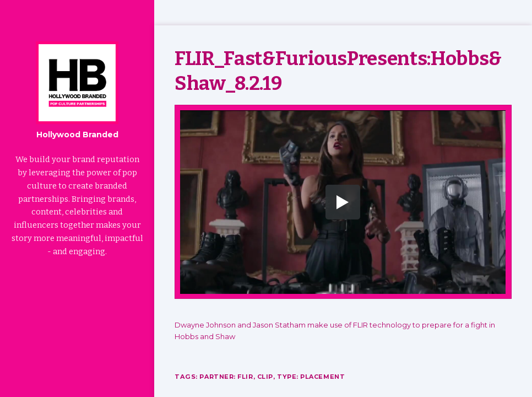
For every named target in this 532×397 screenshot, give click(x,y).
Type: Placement (312, 377)
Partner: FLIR (226, 377)
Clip (265, 377)
